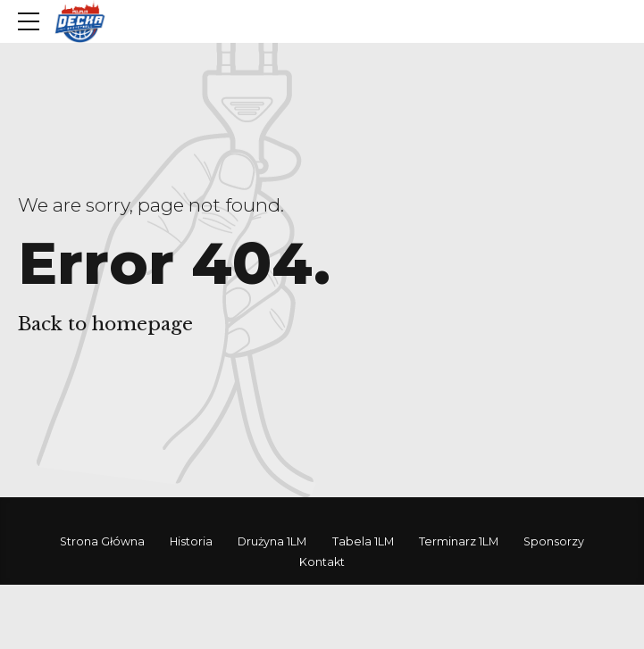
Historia (191, 541)
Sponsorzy (554, 541)
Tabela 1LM (363, 541)
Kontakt (322, 562)
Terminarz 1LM (459, 541)
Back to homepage (105, 324)
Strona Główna (102, 541)
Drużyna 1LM (272, 541)
